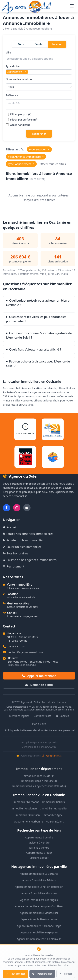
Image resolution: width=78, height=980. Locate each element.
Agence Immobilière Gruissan (39, 893)
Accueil (10, 527)
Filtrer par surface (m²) (22, 120)
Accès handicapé (18, 125)
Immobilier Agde (53, 815)
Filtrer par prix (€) (19, 114)
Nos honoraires (15, 553)
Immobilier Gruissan (27, 815)
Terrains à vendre (39, 848)
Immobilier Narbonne (26, 802)
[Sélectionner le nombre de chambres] (39, 87)
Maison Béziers (55, 821)
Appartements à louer (39, 853)
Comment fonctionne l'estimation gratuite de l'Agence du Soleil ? (39, 335)
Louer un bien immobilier (22, 547)
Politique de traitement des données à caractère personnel (40, 730)
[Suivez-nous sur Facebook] (7, 508)
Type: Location (39, 149)
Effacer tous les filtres (53, 164)
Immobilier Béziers (53, 802)
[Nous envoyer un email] (27, 508)
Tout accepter (15, 974)
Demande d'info (39, 685)
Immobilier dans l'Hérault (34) (39, 781)
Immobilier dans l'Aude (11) (39, 776)
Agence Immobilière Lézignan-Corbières (39, 906)
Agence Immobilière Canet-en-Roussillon (39, 887)
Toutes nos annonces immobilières (28, 534)
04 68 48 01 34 (17, 646)
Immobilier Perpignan (24, 808)
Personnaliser (42, 974)
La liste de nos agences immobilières (30, 560)
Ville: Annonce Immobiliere (26, 157)
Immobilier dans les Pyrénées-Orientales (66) (39, 786)
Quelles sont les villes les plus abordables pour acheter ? (36, 319)
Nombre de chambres (39, 84)
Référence (39, 100)
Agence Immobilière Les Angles (39, 900)
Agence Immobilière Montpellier (39, 913)
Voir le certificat (52, 756)
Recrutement (14, 566)
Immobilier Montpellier (54, 808)
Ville (39, 56)
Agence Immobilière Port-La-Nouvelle (39, 939)
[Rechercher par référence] (39, 103)
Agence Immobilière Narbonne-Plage (39, 926)
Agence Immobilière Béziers (39, 880)
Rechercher (39, 134)
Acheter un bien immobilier (23, 540)
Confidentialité (43, 716)
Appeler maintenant (39, 676)
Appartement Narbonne (29, 821)
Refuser (66, 974)
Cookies (62, 716)
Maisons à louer (39, 858)
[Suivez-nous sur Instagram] (17, 508)
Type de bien (39, 69)
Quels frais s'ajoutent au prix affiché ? (35, 349)
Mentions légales (19, 716)
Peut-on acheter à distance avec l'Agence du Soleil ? (38, 364)
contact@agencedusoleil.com (25, 652)
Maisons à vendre (39, 843)
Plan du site (39, 724)
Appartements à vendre (39, 837)
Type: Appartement (21, 164)
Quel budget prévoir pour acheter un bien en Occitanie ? (39, 303)
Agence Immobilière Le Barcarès (39, 874)
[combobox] (39, 59)
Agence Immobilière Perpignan (39, 932)
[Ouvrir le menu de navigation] (72, 6)
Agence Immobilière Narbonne (39, 919)
